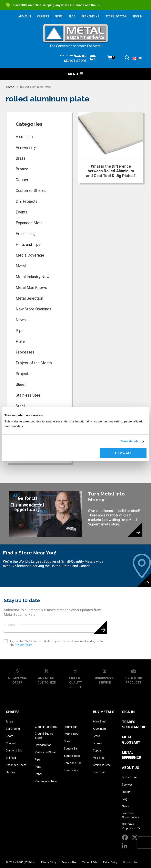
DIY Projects (27, 201)
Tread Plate (71, 770)
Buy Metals (104, 712)
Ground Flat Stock (46, 727)
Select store (75, 61)
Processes (25, 352)
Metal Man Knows (31, 288)
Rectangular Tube (46, 781)
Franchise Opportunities (130, 815)
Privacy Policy (23, 645)
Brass (21, 158)
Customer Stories (31, 191)
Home (10, 87)
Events (22, 212)
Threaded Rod (73, 763)
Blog (125, 799)
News (21, 320)
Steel (20, 406)
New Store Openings (33, 309)
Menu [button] (75, 74)
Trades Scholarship (134, 724)
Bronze (22, 169)
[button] (127, 59)
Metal (21, 266)
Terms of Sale (90, 862)
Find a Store (129, 777)
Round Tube (71, 734)
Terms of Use (69, 862)
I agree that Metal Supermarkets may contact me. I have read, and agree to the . (56, 643)
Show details (130, 441)
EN (137, 58)
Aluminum (24, 137)
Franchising (26, 234)
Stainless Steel (29, 395)
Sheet (21, 384)
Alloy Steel (100, 722)
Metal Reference (131, 755)
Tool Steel (99, 772)
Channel (11, 743)
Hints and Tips (28, 244)
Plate (20, 341)
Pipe (20, 331)
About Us (131, 768)
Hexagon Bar (43, 745)
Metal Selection (29, 298)
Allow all (123, 453)
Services (127, 785)
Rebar (39, 774)
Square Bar (71, 749)
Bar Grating (13, 729)
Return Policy (110, 862)
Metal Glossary (131, 740)
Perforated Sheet (46, 752)
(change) (80, 55)
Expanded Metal (30, 223)
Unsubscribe (130, 862)
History (126, 792)
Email (13, 625)
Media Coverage (30, 255)
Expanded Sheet (16, 765)
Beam (10, 736)
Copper (22, 180)
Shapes (13, 712)
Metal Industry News (34, 277)
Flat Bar (11, 772)
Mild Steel (99, 758)
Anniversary (26, 147)
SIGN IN (137, 16)
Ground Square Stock (44, 736)
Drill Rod (11, 758)
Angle (10, 722)
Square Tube (72, 756)
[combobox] (137, 58)
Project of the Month (34, 363)
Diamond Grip (14, 750)
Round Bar (70, 727)
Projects (23, 374)
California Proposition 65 (131, 826)
